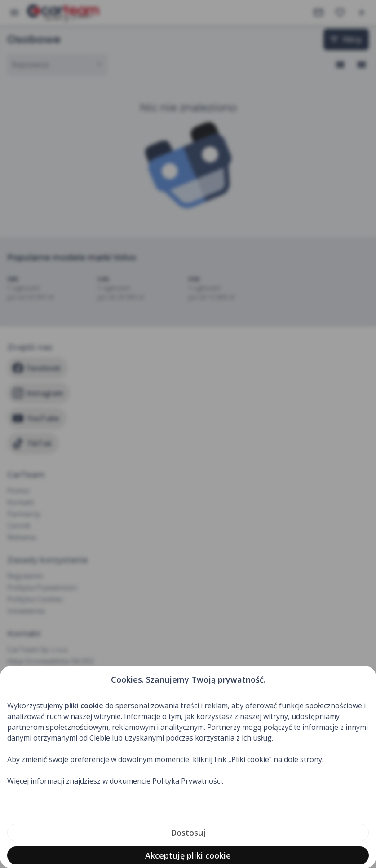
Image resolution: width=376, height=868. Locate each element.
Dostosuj (188, 833)
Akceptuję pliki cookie (188, 855)
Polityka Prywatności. (188, 781)
